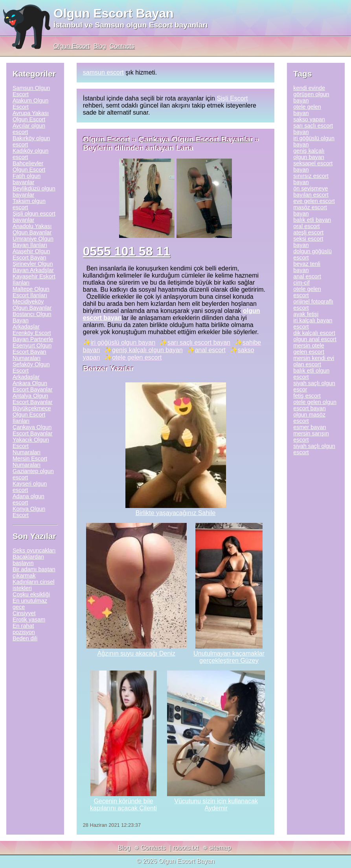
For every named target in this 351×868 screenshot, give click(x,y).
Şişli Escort (232, 98)
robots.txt (186, 848)
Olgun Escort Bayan (114, 13)
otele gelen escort (137, 357)
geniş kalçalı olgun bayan (147, 350)
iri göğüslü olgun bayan (123, 343)
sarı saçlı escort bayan (199, 343)
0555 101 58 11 (127, 251)
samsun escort (103, 72)
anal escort (210, 350)
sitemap (220, 848)
